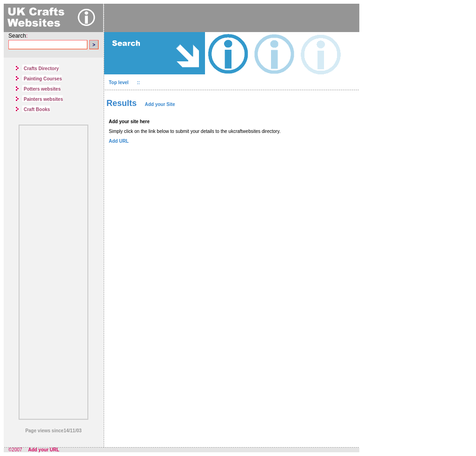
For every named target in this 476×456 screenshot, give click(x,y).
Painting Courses (43, 79)
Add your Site (159, 104)
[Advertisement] (53, 270)
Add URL (119, 141)
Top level (119, 83)
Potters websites (42, 89)
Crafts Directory (41, 69)
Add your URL (43, 450)
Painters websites (43, 99)
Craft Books (37, 109)
